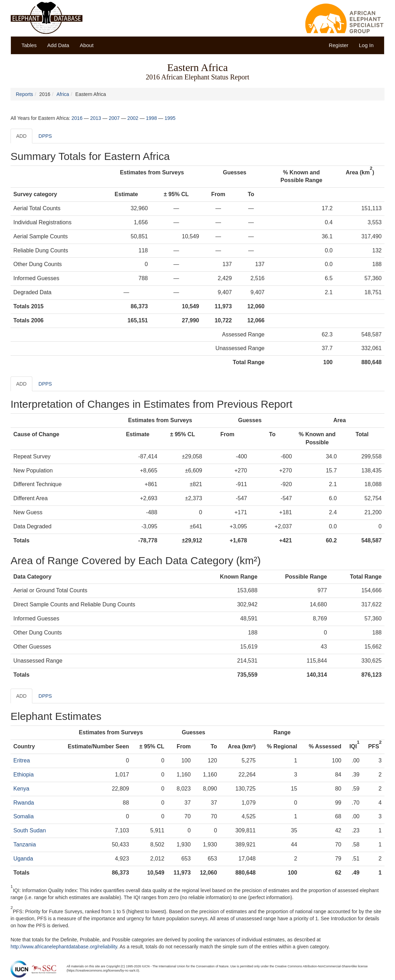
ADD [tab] (21, 136)
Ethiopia (24, 775)
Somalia (24, 816)
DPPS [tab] (45, 136)
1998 (151, 118)
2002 (133, 118)
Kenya (21, 789)
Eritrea (22, 760)
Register (338, 45)
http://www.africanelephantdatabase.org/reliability (64, 947)
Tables (29, 45)
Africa (63, 94)
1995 (170, 118)
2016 (77, 118)
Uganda (23, 859)
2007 (114, 118)
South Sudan (30, 830)
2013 (95, 118)
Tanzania (25, 844)
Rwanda (24, 803)
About (87, 45)
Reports (24, 94)
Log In (366, 45)
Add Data (58, 45)
